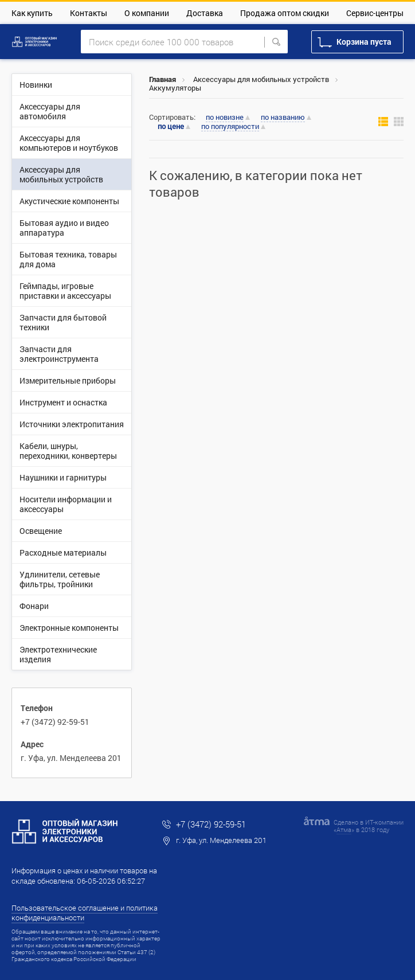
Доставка (205, 13)
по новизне (225, 118)
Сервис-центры (375, 13)
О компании (147, 13)
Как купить (32, 13)
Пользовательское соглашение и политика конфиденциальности (85, 913)
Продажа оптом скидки (285, 13)
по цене (171, 126)
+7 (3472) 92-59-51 (55, 722)
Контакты (89, 13)
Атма (344, 829)
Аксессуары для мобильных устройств (261, 79)
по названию (283, 118)
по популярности (230, 127)
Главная (163, 79)
